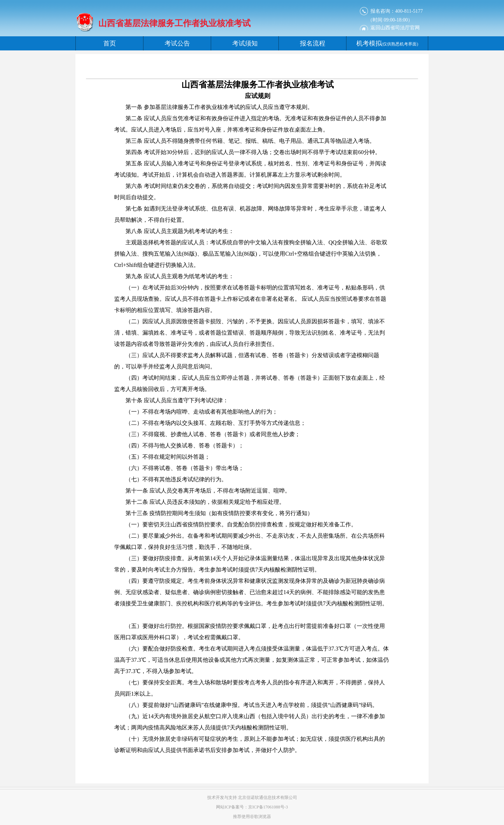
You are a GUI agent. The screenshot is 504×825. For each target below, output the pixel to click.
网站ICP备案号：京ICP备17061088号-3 (252, 807)
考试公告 (177, 43)
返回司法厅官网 (395, 28)
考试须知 (245, 43)
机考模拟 (387, 43)
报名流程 (313, 43)
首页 (110, 43)
